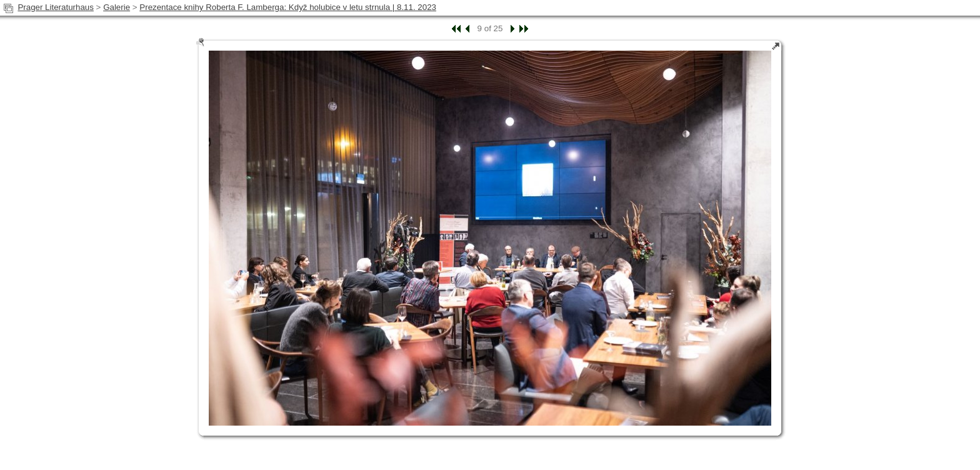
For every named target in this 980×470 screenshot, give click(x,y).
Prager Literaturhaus (56, 7)
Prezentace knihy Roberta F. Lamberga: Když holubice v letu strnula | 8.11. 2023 (288, 7)
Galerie (117, 7)
